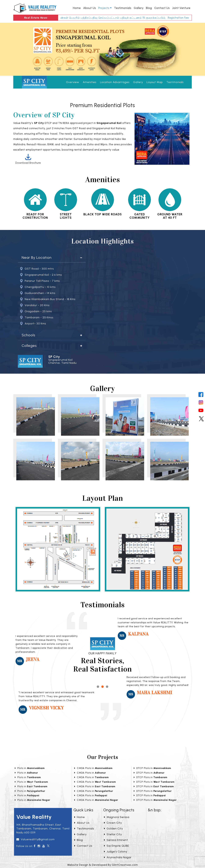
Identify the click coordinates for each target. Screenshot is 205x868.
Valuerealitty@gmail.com (38, 839)
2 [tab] (103, 687)
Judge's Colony (116, 852)
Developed (100, 865)
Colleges (29, 346)
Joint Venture (181, 8)
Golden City (113, 829)
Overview (73, 82)
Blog (149, 8)
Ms (122, 636)
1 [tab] (98, 687)
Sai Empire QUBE (117, 846)
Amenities (90, 82)
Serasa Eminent (116, 840)
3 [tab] (107, 687)
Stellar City (113, 834)
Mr (20, 661)
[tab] (52, 258)
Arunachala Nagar (118, 857)
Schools (28, 335)
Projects (104, 8)
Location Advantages (115, 82)
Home (77, 8)
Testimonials (123, 8)
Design (84, 865)
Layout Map (155, 82)
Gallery (139, 8)
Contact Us (162, 8)
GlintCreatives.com (125, 865)
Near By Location (37, 258)
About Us (90, 8)
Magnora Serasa (117, 817)
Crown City (113, 823)
